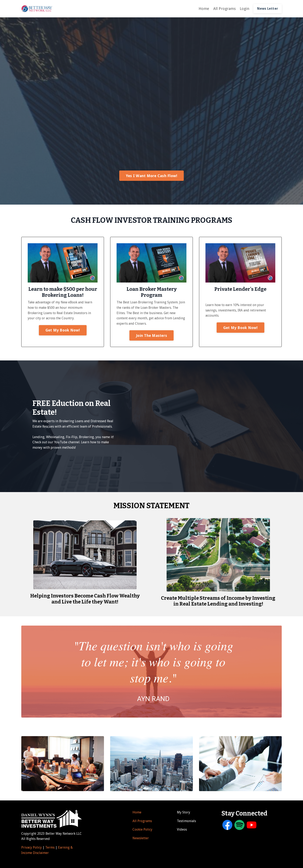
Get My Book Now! (63, 330)
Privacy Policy (32, 847)
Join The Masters (151, 336)
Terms (50, 847)
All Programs (224, 9)
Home (204, 9)
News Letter (268, 9)
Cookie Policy (142, 829)
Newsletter (141, 838)
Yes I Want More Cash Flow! (152, 176)
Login (245, 9)
